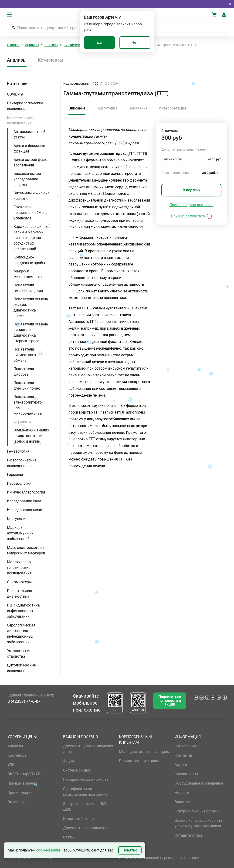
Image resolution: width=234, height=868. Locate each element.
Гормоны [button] (15, 475)
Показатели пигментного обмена (25, 355)
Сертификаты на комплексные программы (86, 792)
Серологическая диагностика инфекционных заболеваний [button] (21, 634)
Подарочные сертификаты (86, 780)
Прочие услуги (20, 793)
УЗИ (11, 765)
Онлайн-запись (20, 802)
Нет (135, 42)
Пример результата (188, 216)
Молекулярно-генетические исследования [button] (19, 568)
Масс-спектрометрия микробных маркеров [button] (26, 550)
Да (99, 42)
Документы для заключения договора (88, 749)
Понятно (130, 850)
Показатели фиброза (24, 372)
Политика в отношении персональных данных (159, 858)
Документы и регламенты (86, 828)
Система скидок (77, 770)
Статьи (69, 837)
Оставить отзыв (189, 835)
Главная (13, 45)
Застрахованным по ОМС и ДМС (87, 807)
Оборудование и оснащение (199, 783)
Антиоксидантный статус (29, 134)
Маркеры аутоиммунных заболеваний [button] (20, 533)
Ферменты (23, 422)
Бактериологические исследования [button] (25, 106)
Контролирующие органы (197, 811)
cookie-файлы (48, 850)
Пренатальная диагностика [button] (20, 594)
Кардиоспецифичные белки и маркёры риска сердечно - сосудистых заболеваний (32, 238)
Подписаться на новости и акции (170, 701)
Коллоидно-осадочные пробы (29, 260)
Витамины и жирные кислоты (31, 196)
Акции (68, 761)
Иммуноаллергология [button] (26, 492)
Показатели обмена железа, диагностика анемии (31, 307)
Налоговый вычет (79, 819)
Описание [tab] (77, 108)
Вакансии (183, 802)
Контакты (183, 755)
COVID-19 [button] (15, 94)
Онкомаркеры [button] (19, 582)
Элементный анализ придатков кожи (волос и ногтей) (31, 436)
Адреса (181, 765)
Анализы (32, 45)
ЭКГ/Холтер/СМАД (24, 774)
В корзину (192, 190)
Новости (182, 793)
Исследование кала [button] (24, 501)
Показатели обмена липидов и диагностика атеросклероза (31, 333)
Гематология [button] (18, 451)
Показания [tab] (138, 108)
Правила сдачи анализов (192, 205)
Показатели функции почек (27, 386)
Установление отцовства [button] (19, 654)
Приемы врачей (21, 783)
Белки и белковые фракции (29, 148)
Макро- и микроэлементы (28, 274)
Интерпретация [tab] (173, 108)
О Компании (185, 746)
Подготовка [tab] (107, 108)
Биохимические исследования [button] (21, 120)
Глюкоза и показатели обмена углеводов (31, 213)
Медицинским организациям (144, 752)
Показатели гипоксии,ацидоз (28, 288)
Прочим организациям (139, 761)
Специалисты (186, 774)
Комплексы (51, 60)
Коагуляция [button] (17, 519)
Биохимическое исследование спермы (27, 179)
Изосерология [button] (19, 483)
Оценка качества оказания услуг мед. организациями (198, 823)
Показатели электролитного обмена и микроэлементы (28, 405)
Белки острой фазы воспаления (31, 162)
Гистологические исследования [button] (22, 463)
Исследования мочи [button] (25, 510)
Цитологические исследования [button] (21, 668)
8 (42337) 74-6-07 (24, 701)
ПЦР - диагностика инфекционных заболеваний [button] (23, 611)
